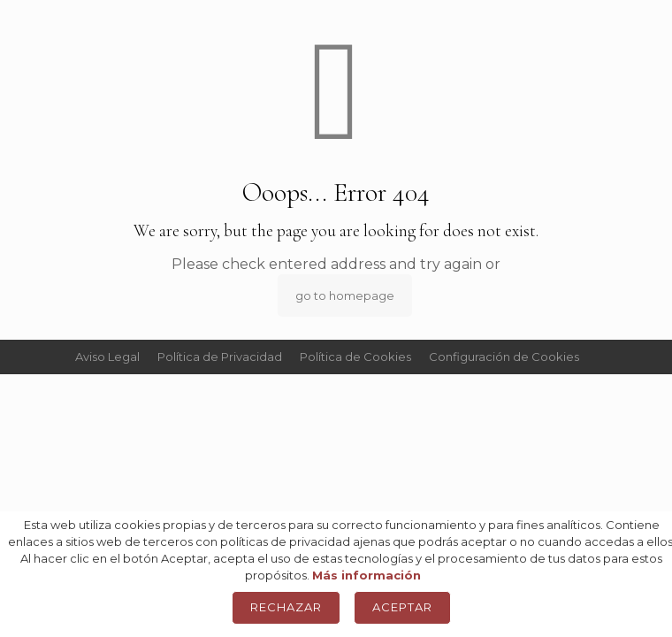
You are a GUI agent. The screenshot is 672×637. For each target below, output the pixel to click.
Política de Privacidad (220, 357)
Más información (367, 575)
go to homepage (345, 295)
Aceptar (402, 607)
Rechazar (286, 607)
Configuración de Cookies (504, 357)
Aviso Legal (107, 357)
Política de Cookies (355, 357)
